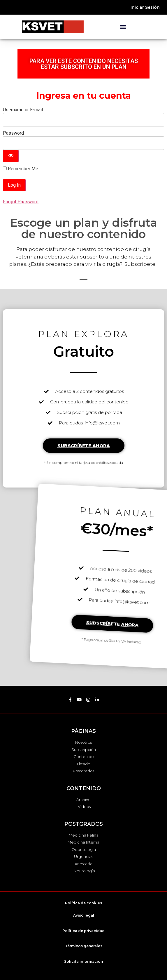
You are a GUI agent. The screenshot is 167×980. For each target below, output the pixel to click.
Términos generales (84, 946)
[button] (123, 27)
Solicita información (83, 961)
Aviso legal (84, 915)
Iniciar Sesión (145, 7)
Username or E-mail (23, 110)
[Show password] (11, 156)
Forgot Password (21, 202)
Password (13, 133)
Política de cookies (83, 903)
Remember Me (21, 169)
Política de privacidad (83, 931)
